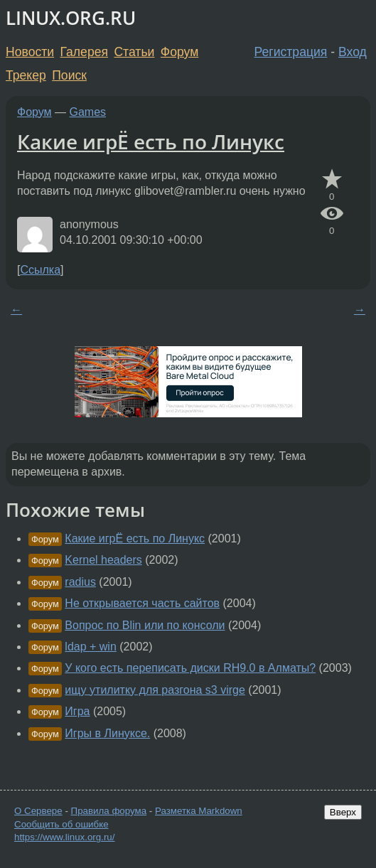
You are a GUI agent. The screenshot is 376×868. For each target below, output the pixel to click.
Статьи (134, 52)
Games (88, 112)
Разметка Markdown (199, 811)
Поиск (69, 75)
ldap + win (91, 647)
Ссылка (40, 270)
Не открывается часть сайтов (142, 603)
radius (80, 582)
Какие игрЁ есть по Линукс (151, 141)
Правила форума (109, 811)
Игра (77, 711)
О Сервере (38, 811)
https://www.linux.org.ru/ (64, 837)
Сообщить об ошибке (61, 824)
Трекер (26, 75)
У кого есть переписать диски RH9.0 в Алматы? (190, 668)
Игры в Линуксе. (107, 733)
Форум (179, 52)
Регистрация (291, 52)
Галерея (84, 52)
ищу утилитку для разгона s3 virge (155, 690)
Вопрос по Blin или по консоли (145, 625)
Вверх (343, 812)
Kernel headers (103, 560)
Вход (353, 52)
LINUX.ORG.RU (71, 18)
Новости (30, 52)
